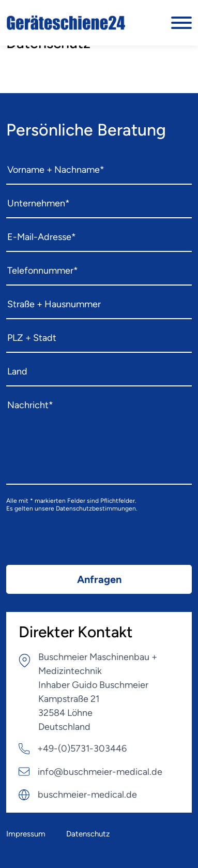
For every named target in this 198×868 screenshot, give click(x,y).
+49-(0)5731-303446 (82, 749)
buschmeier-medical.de (87, 795)
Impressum (26, 834)
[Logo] (67, 23)
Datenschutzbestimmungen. (97, 508)
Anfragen (99, 579)
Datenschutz (88, 834)
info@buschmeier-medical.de (100, 772)
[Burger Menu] (181, 23)
